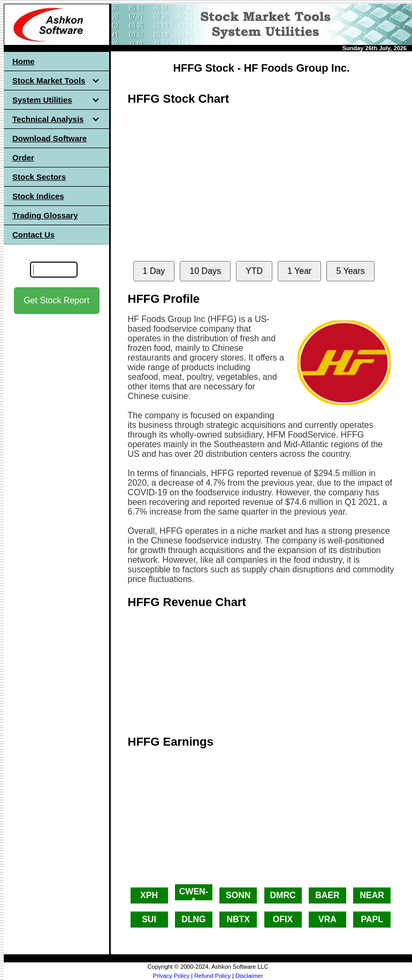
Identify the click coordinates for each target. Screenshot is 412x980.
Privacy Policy (171, 976)
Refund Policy (212, 976)
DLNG (193, 919)
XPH (149, 895)
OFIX (283, 919)
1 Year (299, 271)
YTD (254, 271)
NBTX (238, 919)
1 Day (154, 271)
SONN (238, 895)
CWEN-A (194, 894)
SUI (149, 919)
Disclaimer (249, 976)
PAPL (372, 919)
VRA (327, 919)
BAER (327, 895)
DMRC (283, 895)
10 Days (205, 271)
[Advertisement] (57, 482)
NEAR (372, 895)
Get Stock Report (56, 300)
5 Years (350, 271)
